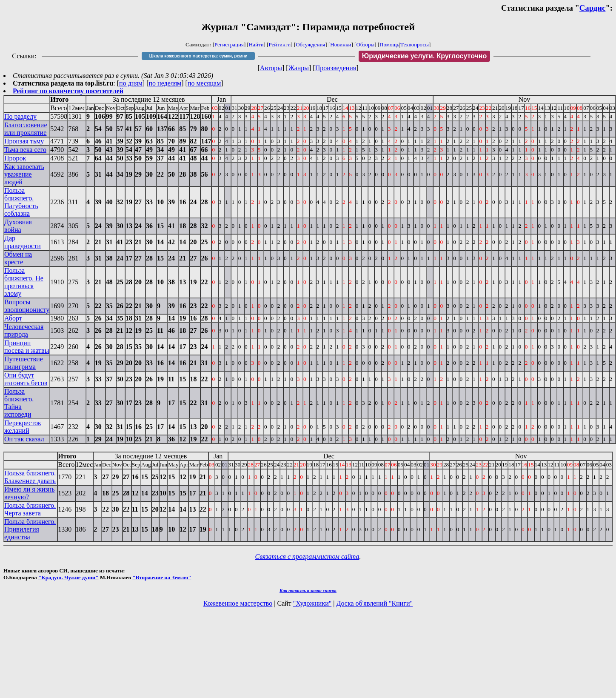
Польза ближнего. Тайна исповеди (19, 403)
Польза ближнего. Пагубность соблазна (21, 202)
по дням (131, 83)
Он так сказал (24, 439)
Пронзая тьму (24, 141)
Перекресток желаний (23, 427)
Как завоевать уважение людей (24, 174)
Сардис (593, 8)
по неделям (165, 83)
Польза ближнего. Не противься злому (24, 282)
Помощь (389, 44)
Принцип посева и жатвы (27, 347)
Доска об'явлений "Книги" (374, 603)
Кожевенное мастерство (238, 603)
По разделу (20, 116)
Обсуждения (310, 44)
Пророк (15, 158)
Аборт (13, 318)
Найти (256, 44)
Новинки (341, 44)
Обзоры (365, 44)
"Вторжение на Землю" (162, 577)
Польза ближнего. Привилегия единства (30, 529)
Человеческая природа (24, 330)
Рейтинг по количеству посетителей (68, 91)
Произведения (336, 68)
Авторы (271, 68)
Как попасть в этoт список (308, 590)
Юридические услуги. (425, 56)
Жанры (299, 68)
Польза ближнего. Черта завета (30, 509)
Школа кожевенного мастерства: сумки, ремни (198, 56)
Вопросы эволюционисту (27, 306)
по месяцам (204, 83)
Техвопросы (415, 44)
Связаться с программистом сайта (307, 556)
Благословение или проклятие (26, 129)
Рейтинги (280, 44)
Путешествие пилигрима (24, 363)
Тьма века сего (25, 150)
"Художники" (312, 603)
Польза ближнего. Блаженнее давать (30, 477)
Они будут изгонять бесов (26, 379)
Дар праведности (23, 242)
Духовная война (18, 226)
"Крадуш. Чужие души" (68, 577)
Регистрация (229, 44)
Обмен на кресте (18, 258)
